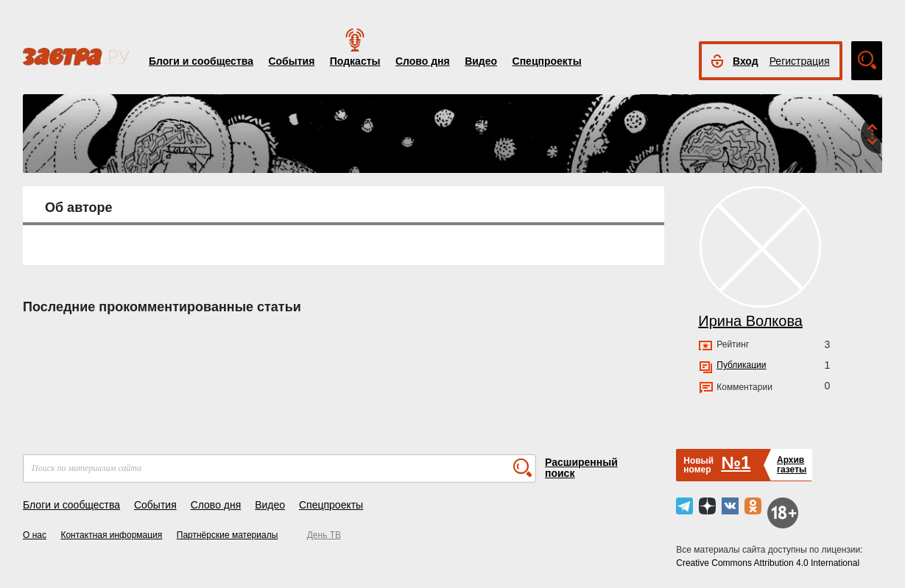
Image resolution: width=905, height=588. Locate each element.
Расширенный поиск (581, 468)
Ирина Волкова (750, 321)
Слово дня (423, 61)
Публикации (741, 365)
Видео (481, 61)
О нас (35, 535)
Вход (746, 61)
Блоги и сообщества (201, 61)
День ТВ (324, 535)
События (291, 61)
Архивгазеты (792, 465)
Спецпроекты (547, 61)
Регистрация (800, 61)
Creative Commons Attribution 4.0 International (768, 563)
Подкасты (355, 61)
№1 (736, 463)
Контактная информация (111, 535)
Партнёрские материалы (228, 535)
